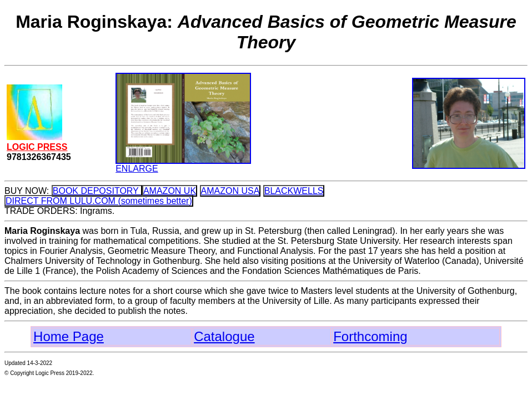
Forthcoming (370, 336)
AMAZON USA (230, 191)
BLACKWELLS (294, 191)
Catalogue (224, 336)
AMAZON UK (170, 191)
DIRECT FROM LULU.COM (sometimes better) (99, 201)
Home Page (69, 336)
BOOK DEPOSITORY (97, 191)
